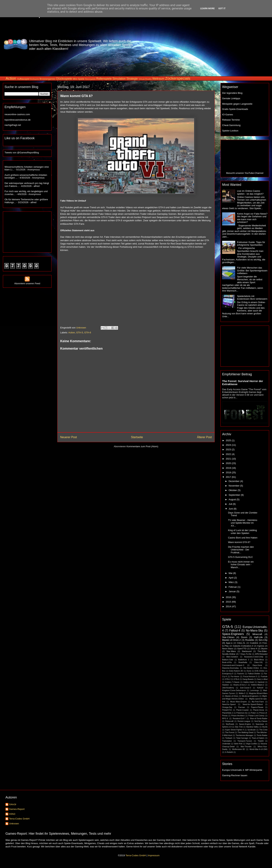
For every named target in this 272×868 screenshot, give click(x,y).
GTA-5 (80, 333)
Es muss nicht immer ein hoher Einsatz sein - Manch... (241, 565)
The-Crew (263, 730)
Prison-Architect (238, 716)
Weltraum (158, 79)
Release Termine (231, 120)
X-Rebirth (229, 752)
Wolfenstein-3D (239, 749)
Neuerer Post (69, 437)
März (232, 582)
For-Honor (235, 677)
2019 (229, 468)
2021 (229, 459)
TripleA (261, 741)
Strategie (132, 79)
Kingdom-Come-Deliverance (234, 690)
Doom (244, 637)
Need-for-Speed (229, 704)
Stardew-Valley (252, 727)
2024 (229, 445)
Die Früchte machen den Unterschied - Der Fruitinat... (241, 550)
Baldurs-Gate (228, 660)
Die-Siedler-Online (251, 668)
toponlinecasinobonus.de (18, 120)
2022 (229, 454)
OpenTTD (242, 648)
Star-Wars (231, 651)
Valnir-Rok (238, 744)
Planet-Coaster (243, 710)
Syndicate (252, 730)
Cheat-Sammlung (231, 125)
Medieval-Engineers (250, 696)
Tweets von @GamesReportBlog (22, 153)
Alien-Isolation (232, 657)
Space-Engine (245, 724)
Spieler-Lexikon (230, 131)
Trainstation (227, 741)
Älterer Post (204, 437)
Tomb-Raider (262, 735)
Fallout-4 (235, 631)
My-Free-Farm (258, 702)
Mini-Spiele (79, 79)
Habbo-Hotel (249, 682)
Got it (222, 8)
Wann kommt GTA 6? (239, 542)
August (233, 499)
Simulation (119, 79)
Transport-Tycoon (245, 741)
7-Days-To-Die (245, 654)
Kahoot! (260, 688)
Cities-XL (241, 643)
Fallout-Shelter (254, 674)
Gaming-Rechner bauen (235, 775)
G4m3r (13, 804)
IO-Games (228, 115)
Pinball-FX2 (227, 710)
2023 (229, 449)
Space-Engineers (233, 634)
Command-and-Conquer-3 (233, 665)
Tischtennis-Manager (244, 735)
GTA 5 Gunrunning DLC (240, 557)
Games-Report (17, 809)
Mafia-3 (242, 693)
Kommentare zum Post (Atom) (142, 446)
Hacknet (261, 682)
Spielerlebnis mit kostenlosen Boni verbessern (252, 298)
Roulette (250, 640)
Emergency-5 (228, 674)
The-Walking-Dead (245, 732)
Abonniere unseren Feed (27, 282)
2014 (229, 606)
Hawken (226, 685)
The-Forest (230, 732)
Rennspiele (90, 79)
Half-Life (258, 637)
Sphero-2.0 (227, 727)
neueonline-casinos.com (17, 114)
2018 (229, 472)
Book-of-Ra (227, 662)
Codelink (254, 643)
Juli (231, 504)
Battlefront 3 (244, 660)
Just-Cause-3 (246, 688)
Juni (231, 509)
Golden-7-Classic (232, 682)
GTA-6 (88, 333)
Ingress (261, 646)
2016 (229, 597)
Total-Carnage (242, 738)
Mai (231, 573)
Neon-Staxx (228, 648)
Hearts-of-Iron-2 (240, 685)
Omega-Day (227, 707)
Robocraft (229, 721)
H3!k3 (12, 814)
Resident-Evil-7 (239, 719)
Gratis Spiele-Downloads (235, 109)
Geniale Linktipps (231, 98)
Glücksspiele (64, 79)
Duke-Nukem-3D (236, 671)
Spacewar (260, 724)
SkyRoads (230, 724)
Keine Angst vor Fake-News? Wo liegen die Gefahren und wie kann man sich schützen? (252, 218)
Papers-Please (257, 707)
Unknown (14, 824)
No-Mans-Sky (254, 631)
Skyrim (264, 648)
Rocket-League (244, 721)
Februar (233, 587)
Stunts (265, 727)
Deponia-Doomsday (230, 668)
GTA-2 (228, 679)
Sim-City (263, 640)
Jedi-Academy (228, 688)
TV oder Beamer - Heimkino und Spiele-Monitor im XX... (243, 523)
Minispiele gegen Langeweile (237, 104)
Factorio (241, 674)
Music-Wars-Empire (239, 702)
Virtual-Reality (145, 79)
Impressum (154, 855)
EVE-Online (260, 671)
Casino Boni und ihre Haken (243, 538)
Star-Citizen (228, 637)
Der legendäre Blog (232, 93)
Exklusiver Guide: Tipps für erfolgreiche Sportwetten (251, 244)
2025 (229, 440)
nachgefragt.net (13, 125)
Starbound (247, 651)
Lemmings (254, 690)
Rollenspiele (104, 79)
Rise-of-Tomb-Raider (259, 719)
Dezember (234, 481)
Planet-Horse (259, 710)
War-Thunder (246, 747)
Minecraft (257, 634)
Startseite (137, 437)
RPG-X (225, 719)
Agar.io (229, 643)
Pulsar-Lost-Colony (256, 716)
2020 (229, 463)
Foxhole (264, 677)
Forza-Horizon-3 (250, 677)
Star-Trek (239, 727)
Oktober (233, 490)
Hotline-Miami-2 (258, 685)
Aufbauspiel (23, 79)
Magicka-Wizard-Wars (258, 693)
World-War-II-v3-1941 (258, 749)
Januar (233, 591)
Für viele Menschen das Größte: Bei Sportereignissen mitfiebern (252, 271)
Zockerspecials (178, 78)
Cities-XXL (258, 662)
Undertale (226, 744)
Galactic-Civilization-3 (243, 646)
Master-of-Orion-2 (231, 640)
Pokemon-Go (242, 713)
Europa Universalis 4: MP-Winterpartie (242, 770)
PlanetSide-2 (228, 713)
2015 (229, 602)
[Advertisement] (205, 44)
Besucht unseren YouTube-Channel (245, 173)
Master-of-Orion (232, 696)
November (234, 486)
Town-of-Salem (258, 738)
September (235, 495)
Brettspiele (35, 79)
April (231, 578)
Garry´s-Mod (262, 679)
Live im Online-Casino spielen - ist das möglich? (250, 192)
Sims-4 (254, 648)
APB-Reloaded (261, 654)
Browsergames (47, 79)
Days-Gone (257, 665)
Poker (253, 713)
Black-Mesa (259, 660)
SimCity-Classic (261, 721)
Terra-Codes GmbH (19, 819)
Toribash (229, 738)
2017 (229, 477)
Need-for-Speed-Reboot (253, 704)
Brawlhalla (243, 662)
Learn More (207, 8)
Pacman (242, 707)
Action (11, 78)
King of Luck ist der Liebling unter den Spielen (242, 532)
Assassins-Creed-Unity (254, 657)
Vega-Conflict (252, 744)
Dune (249, 671)
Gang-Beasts (248, 679)
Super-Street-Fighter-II (234, 730)
